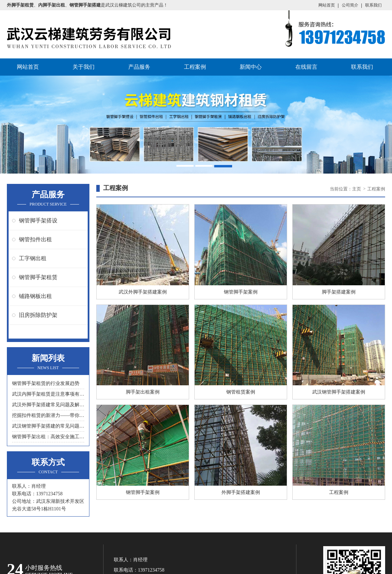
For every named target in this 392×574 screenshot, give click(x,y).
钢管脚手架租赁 (38, 277)
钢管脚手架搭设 (38, 220)
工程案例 (195, 67)
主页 (357, 189)
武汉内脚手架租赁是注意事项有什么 (48, 394)
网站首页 (327, 5)
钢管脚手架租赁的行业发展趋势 (46, 383)
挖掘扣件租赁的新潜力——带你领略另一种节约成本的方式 (48, 415)
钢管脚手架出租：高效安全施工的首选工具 (48, 437)
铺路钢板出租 (35, 296)
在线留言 (306, 67)
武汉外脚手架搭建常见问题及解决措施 (48, 405)
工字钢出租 (33, 258)
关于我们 (84, 67)
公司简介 (350, 5)
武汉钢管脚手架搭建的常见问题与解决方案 (48, 426)
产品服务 (139, 67)
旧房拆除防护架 (38, 315)
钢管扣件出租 (35, 239)
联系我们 (373, 5)
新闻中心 (251, 67)
